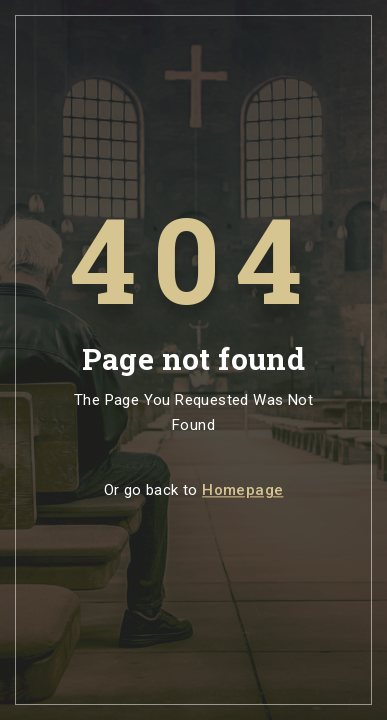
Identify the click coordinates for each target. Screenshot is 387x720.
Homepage (242, 491)
